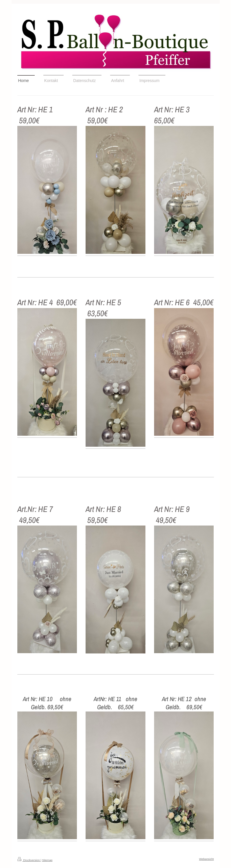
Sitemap (47, 860)
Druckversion (29, 860)
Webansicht (206, 859)
